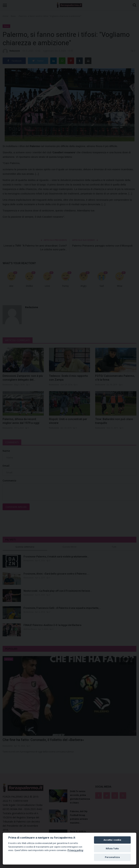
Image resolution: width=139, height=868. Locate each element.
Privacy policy (75, 850)
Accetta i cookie (112, 840)
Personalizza (112, 857)
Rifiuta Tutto (112, 849)
